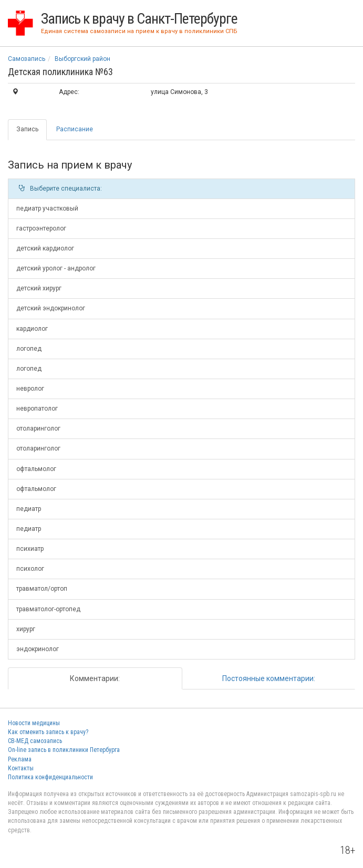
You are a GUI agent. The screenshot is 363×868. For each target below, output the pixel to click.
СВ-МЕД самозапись (35, 741)
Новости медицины (34, 723)
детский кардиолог (45, 248)
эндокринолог (38, 649)
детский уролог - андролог (56, 268)
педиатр (29, 509)
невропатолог (37, 409)
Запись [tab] (27, 129)
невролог (30, 389)
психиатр (30, 549)
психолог (30, 569)
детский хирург (39, 288)
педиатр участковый (47, 208)
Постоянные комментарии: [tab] (269, 678)
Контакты (21, 768)
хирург (26, 629)
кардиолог (32, 329)
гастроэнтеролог (41, 228)
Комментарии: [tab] (95, 678)
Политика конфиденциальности (50, 777)
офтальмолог (36, 469)
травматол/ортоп (42, 589)
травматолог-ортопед (48, 609)
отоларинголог (38, 428)
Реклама (20, 759)
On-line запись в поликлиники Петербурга (64, 750)
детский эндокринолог (51, 308)
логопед (29, 349)
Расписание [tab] (75, 129)
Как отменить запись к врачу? (48, 732)
